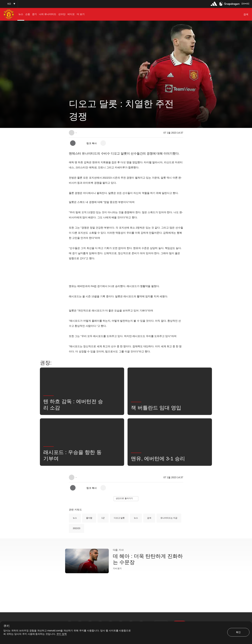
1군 (103, 518)
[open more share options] (103, 143)
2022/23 (76, 528)
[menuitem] (21, 14)
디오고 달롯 (119, 518)
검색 (149, 518)
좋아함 (89, 518)
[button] (9, 4)
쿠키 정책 (62, 634)
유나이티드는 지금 (169, 518)
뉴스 (75, 518)
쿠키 (6, 626)
